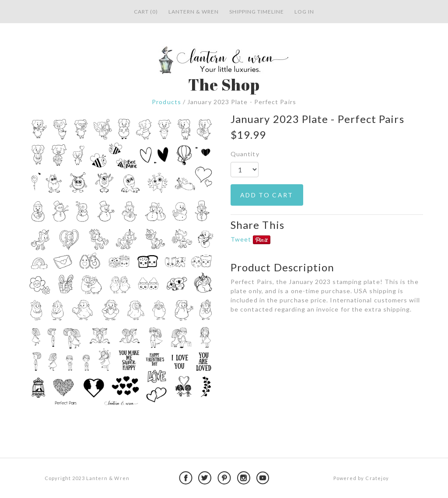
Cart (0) (146, 12)
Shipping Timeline (257, 12)
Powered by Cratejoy (361, 478)
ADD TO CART (267, 195)
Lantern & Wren (194, 12)
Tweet (241, 239)
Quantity (245, 154)
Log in (304, 12)
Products (166, 102)
